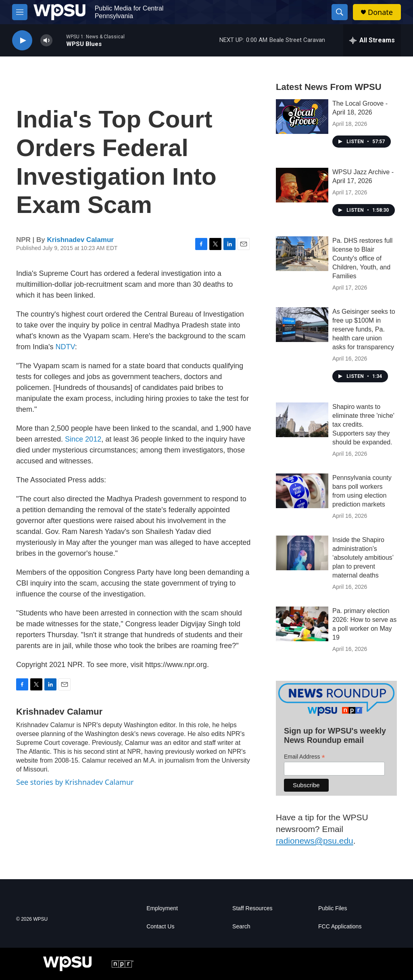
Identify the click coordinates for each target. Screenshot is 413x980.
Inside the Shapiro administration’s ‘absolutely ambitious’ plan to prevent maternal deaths (363, 558)
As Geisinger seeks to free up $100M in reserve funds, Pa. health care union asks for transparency (364, 329)
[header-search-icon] (340, 12)
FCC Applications (340, 927)
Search (241, 927)
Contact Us (160, 927)
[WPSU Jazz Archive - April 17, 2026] (302, 185)
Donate (380, 12)
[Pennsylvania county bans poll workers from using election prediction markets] (302, 491)
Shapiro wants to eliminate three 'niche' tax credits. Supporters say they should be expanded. (363, 424)
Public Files (333, 908)
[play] (22, 41)
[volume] (46, 41)
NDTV (65, 347)
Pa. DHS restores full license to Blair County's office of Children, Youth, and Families (362, 258)
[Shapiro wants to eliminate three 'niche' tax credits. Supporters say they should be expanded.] (302, 420)
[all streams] (372, 40)
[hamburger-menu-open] (20, 12)
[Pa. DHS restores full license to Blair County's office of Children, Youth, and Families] (302, 254)
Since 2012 (83, 439)
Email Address (305, 757)
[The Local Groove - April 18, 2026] (302, 117)
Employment (162, 908)
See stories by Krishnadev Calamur (75, 782)
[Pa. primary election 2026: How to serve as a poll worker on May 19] (302, 624)
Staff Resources (252, 908)
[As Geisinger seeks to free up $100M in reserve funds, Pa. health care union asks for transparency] (302, 325)
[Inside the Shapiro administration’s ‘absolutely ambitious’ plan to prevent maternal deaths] (302, 553)
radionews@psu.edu (315, 841)
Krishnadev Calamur (80, 240)
